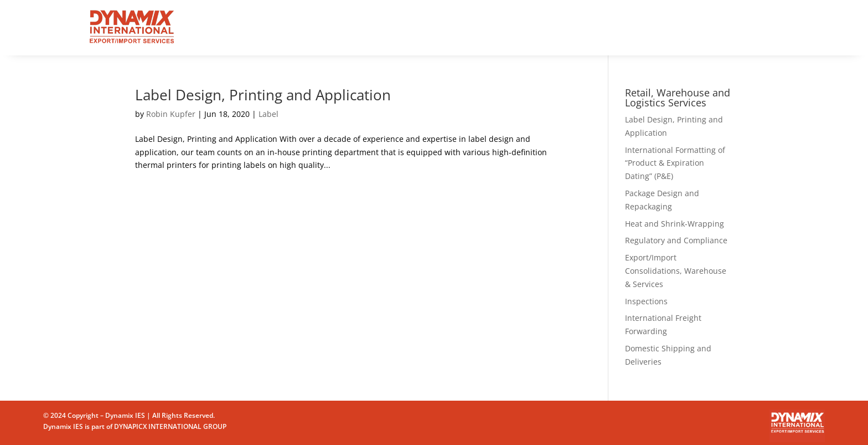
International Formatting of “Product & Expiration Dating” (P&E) (675, 163)
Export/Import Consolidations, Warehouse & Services (676, 271)
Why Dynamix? (414, 27)
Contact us (548, 27)
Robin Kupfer (171, 114)
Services (352, 27)
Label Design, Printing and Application (263, 95)
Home (309, 27)
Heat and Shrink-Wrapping (675, 224)
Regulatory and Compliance (676, 240)
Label (268, 114)
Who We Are (486, 27)
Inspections (646, 301)
